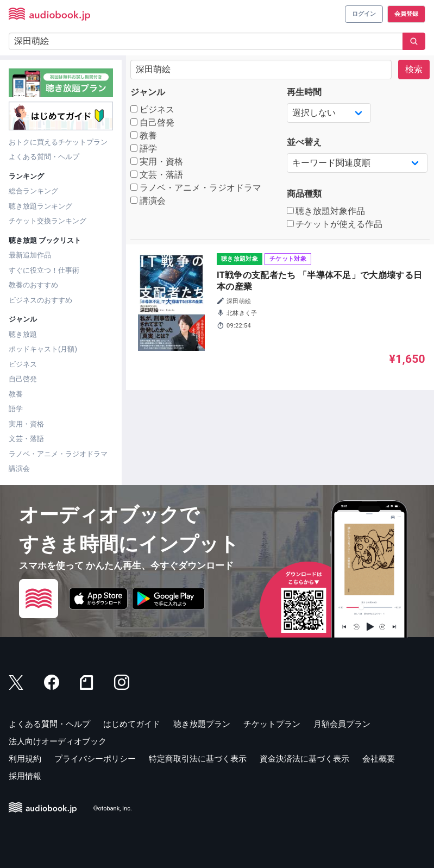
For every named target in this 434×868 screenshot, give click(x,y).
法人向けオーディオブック (58, 741)
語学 (16, 409)
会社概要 (379, 759)
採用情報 (25, 776)
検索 (414, 69)
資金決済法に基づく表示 (304, 759)
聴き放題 (23, 334)
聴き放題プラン (202, 724)
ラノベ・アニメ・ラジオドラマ (58, 454)
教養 (16, 394)
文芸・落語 (26, 439)
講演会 (19, 468)
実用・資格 (26, 424)
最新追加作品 (30, 255)
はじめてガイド (132, 724)
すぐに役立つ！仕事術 (44, 270)
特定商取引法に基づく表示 (198, 759)
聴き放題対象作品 (326, 211)
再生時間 (304, 92)
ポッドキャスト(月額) (43, 349)
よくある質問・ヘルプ (44, 157)
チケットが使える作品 (335, 224)
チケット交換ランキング (48, 221)
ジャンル (148, 92)
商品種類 (304, 194)
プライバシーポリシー (95, 759)
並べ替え (304, 142)
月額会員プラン (342, 724)
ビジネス (23, 364)
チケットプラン (272, 724)
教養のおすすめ (33, 285)
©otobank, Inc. (113, 809)
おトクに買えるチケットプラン (58, 142)
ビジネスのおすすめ (40, 300)
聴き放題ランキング (40, 206)
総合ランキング (33, 191)
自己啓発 (23, 379)
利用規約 (25, 759)
